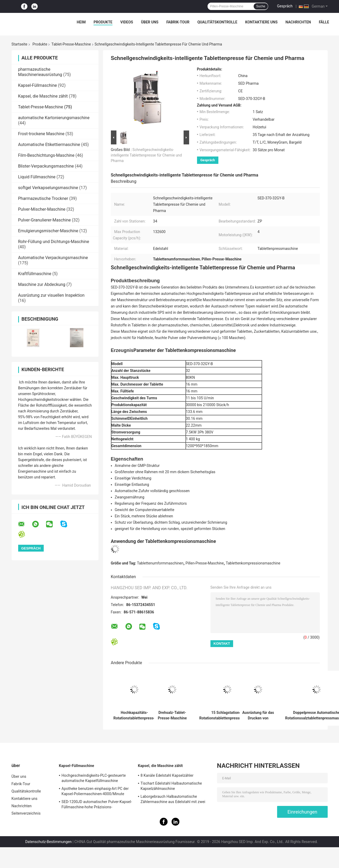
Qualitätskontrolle (217, 22)
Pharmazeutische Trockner (43, 198)
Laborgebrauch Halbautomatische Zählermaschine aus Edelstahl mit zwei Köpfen (173, 800)
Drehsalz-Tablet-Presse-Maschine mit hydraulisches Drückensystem (172, 715)
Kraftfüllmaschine (35, 274)
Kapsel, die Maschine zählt (43, 96)
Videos (127, 22)
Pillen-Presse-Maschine (205, 563)
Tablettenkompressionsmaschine (253, 563)
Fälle (324, 22)
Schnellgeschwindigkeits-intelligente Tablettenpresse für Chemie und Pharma (146, 155)
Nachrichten (298, 22)
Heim (81, 22)
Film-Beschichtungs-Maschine (46, 155)
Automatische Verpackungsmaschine (53, 258)
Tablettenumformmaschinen (160, 563)
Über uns (150, 22)
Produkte (103, 22)
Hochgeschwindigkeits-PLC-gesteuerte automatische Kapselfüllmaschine (94, 778)
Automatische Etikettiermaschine (49, 145)
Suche (261, 6)
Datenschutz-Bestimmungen (48, 842)
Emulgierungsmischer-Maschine (48, 231)
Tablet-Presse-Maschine (71, 44)
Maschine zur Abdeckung (42, 284)
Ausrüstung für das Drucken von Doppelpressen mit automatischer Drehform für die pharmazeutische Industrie (258, 715)
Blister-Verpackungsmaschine (46, 166)
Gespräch (285, 6)
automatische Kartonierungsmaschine (54, 118)
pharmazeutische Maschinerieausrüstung (40, 72)
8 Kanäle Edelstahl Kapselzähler (167, 775)
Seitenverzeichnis (26, 813)
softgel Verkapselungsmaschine (48, 188)
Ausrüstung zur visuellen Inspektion (51, 295)
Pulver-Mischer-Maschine (42, 209)
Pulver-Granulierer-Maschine (45, 220)
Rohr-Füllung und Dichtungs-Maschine (54, 242)
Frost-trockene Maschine (41, 134)
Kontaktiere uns (261, 22)
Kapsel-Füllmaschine (38, 85)
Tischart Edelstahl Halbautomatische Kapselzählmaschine (171, 786)
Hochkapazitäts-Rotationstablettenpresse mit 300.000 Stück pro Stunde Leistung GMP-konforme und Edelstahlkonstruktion (134, 715)
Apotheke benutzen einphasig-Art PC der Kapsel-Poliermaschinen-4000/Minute (95, 791)
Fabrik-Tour (178, 22)
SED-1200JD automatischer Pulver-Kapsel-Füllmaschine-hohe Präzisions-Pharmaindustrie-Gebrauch (97, 805)
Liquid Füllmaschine (37, 177)
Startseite (19, 44)
